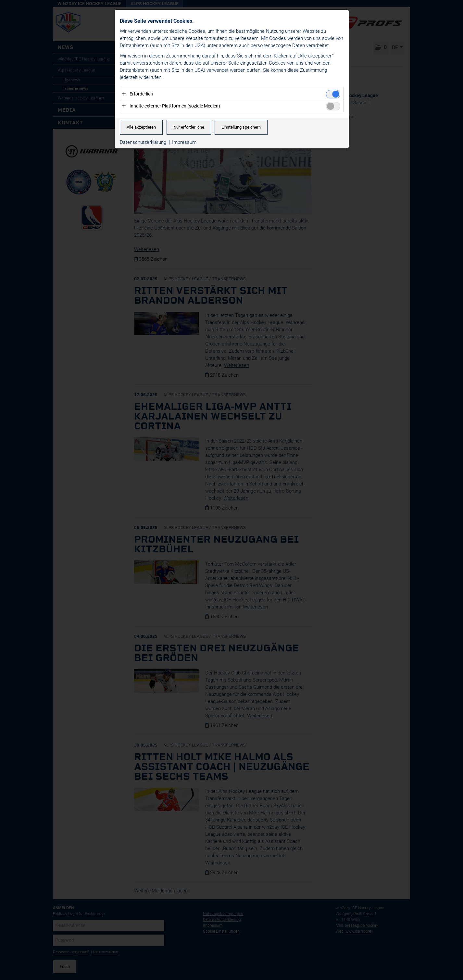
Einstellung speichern (241, 127)
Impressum (184, 143)
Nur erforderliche (189, 127)
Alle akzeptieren (141, 127)
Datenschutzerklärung (143, 143)
